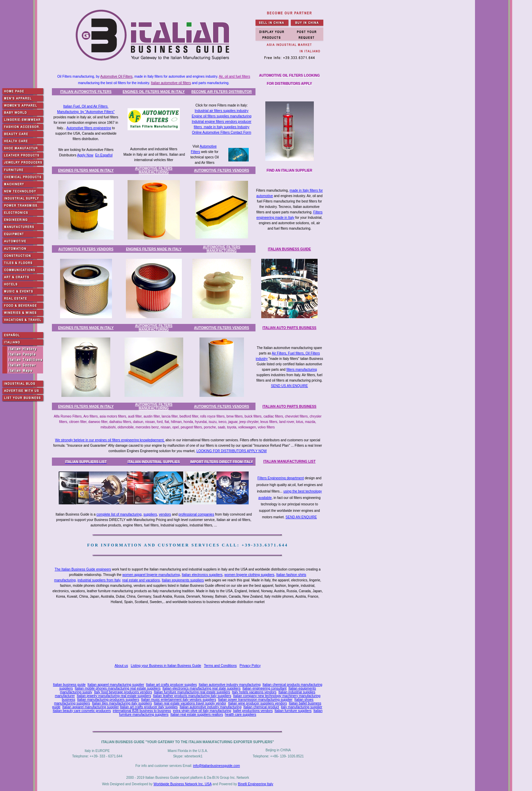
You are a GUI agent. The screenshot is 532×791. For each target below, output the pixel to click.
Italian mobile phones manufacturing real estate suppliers (118, 688)
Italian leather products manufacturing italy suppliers (192, 696)
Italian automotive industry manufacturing (230, 685)
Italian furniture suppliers (293, 711)
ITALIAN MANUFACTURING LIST (289, 461)
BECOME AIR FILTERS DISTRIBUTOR (222, 92)
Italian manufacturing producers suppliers (108, 700)
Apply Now (85, 155)
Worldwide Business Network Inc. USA (182, 784)
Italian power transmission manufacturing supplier (255, 700)
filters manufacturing (302, 370)
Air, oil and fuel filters (234, 76)
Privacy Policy (250, 666)
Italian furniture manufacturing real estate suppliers (192, 692)
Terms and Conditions (220, 666)
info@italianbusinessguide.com (216, 766)
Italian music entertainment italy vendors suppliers (179, 700)
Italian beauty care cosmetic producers (82, 711)
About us (121, 666)
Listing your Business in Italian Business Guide (166, 666)
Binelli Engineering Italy (255, 784)
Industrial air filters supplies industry (222, 111)
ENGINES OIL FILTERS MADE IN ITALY (154, 92)
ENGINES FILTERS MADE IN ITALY (86, 170)
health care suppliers (241, 715)
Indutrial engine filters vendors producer (222, 122)
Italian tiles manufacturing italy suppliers (122, 703)
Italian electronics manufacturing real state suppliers (202, 688)
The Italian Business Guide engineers (83, 569)
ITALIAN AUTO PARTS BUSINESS (289, 328)
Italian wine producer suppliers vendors (257, 703)
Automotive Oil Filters (117, 76)
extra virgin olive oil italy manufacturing (202, 711)
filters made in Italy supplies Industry (222, 127)
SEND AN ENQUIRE (301, 517)
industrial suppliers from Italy (99, 580)
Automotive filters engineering (89, 128)
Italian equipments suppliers (183, 580)
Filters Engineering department (281, 478)
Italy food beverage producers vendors (123, 692)
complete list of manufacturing (119, 514)
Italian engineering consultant (264, 688)
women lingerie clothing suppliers (249, 575)
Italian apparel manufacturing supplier (116, 685)
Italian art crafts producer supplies (171, 685)
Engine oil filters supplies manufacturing (222, 116)
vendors (165, 514)
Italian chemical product (261, 707)
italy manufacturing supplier (302, 707)
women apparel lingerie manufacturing (151, 575)
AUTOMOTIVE (154, 170)
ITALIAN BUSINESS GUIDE (289, 249)
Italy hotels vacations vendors (254, 692)
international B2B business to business (142, 711)
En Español (104, 155)
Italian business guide (69, 685)
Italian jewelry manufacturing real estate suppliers (114, 696)
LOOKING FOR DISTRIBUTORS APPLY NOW (232, 451)
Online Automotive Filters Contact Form (222, 132)
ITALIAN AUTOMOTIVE (86, 92)
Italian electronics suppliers (202, 575)
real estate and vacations (141, 580)
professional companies (196, 514)
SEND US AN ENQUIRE (290, 386)
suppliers (150, 514)
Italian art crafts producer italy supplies (149, 707)
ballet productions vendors (253, 711)
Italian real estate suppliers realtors (197, 715)
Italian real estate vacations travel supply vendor (190, 703)
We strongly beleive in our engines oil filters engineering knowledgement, (110, 440)
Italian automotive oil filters (171, 83)
